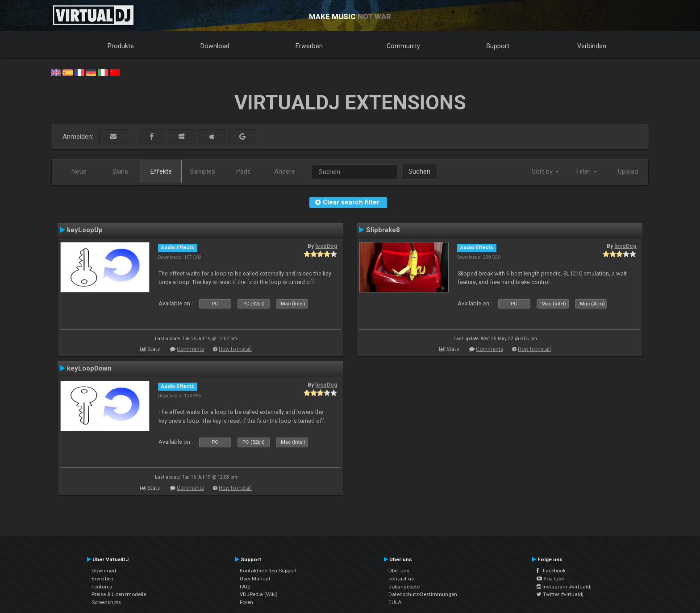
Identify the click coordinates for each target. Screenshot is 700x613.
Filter (587, 171)
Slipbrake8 (383, 230)
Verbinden (592, 46)
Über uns (399, 571)
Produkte (121, 46)
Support (498, 46)
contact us (401, 579)
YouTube (550, 579)
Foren (246, 602)
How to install (235, 349)
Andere (285, 171)
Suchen (419, 171)
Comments (190, 349)
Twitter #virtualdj (560, 594)
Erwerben (309, 46)
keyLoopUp (85, 230)
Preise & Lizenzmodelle (119, 594)
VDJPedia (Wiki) (259, 594)
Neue (79, 171)
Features (102, 587)
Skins (120, 171)
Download (215, 46)
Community (403, 46)
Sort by (545, 171)
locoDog (326, 246)
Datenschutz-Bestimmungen (423, 594)
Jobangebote (404, 587)
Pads (244, 171)
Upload (628, 171)
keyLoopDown (89, 368)
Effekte (161, 171)
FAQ (245, 587)
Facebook (551, 571)
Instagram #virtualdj (564, 587)
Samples (202, 171)
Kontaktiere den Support (268, 571)
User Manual (255, 579)
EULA (395, 602)
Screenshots (106, 602)
